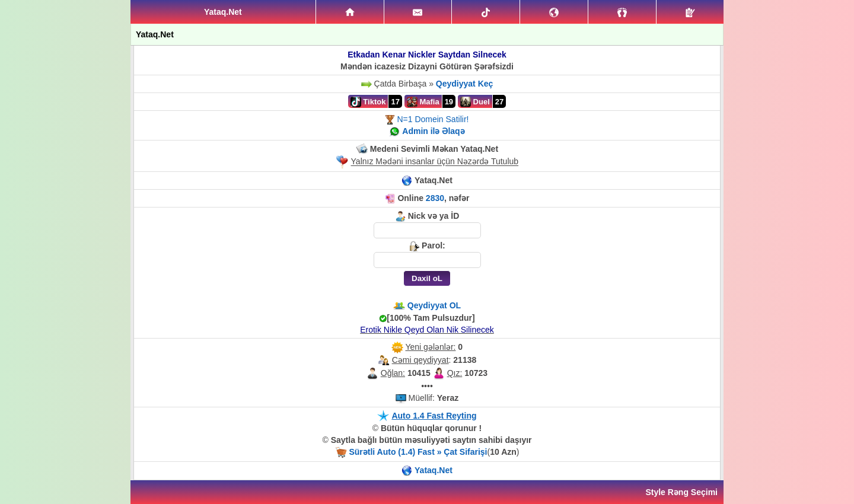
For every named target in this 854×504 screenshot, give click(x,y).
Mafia (423, 102)
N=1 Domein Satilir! (433, 119)
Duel (475, 102)
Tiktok (368, 102)
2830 (435, 198)
